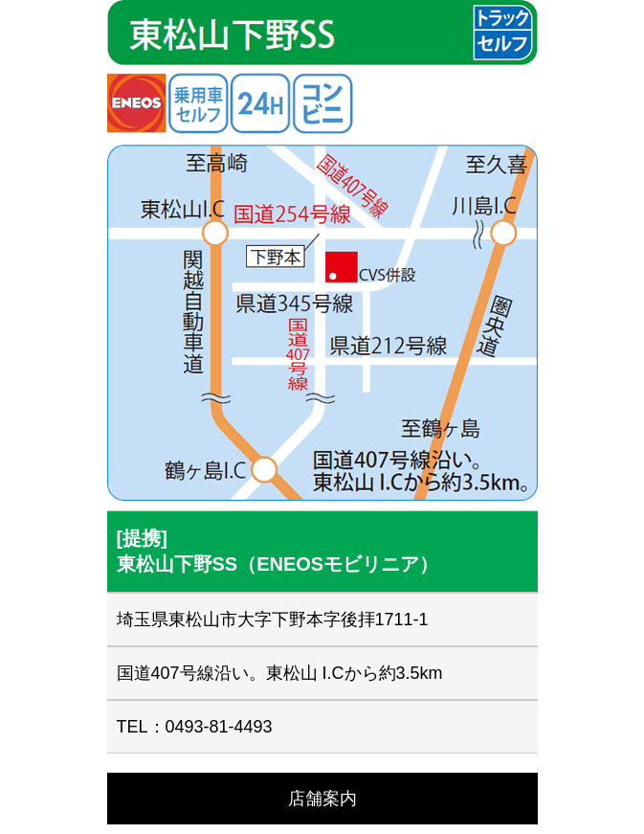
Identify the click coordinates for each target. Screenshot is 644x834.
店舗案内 (322, 799)
